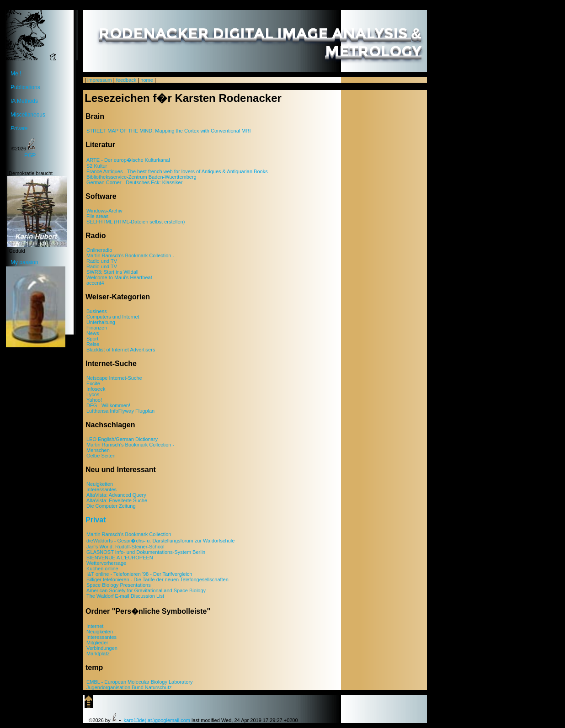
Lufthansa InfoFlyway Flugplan (120, 411)
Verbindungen (102, 648)
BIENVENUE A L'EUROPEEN (120, 558)
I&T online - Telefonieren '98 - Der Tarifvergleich (139, 574)
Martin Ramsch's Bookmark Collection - (130, 255)
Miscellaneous (28, 115)
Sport (92, 339)
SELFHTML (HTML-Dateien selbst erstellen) (136, 222)
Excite (93, 383)
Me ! (16, 74)
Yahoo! (94, 400)
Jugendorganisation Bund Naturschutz (129, 687)
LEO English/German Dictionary (122, 439)
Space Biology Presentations (119, 585)
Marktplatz (98, 654)
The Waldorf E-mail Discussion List (125, 596)
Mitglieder (97, 643)
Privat (96, 520)
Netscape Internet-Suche (114, 378)
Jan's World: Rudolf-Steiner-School (125, 547)
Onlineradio (99, 250)
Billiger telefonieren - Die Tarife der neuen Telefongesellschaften (157, 579)
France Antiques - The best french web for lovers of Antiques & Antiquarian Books (177, 171)
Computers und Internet (113, 317)
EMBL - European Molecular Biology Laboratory (140, 682)
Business (97, 311)
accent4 (95, 283)
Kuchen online (102, 569)
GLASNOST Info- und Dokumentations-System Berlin (146, 552)
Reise (93, 344)
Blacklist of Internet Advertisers (121, 350)
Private (19, 128)
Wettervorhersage (106, 563)
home (147, 80)
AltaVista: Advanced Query (116, 495)
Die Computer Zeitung (111, 506)
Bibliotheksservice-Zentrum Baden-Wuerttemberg (141, 177)
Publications (25, 87)
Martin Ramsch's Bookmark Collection (129, 534)
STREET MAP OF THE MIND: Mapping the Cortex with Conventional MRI (168, 131)
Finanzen (97, 328)
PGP (30, 155)
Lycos (93, 394)
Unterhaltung (101, 322)
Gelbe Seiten (101, 456)
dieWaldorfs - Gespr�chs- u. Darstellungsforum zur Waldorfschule (160, 541)
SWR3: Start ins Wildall (112, 272)
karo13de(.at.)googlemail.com (157, 720)
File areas (97, 216)
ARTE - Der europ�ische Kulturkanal (128, 160)
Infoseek (96, 389)
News (93, 333)
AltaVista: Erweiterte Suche (117, 500)
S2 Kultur (97, 166)
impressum (100, 80)
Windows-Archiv (104, 211)
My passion (36, 263)
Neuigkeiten (100, 484)
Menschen (98, 450)
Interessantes (101, 489)
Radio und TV (102, 261)
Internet (95, 626)
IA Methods (24, 101)
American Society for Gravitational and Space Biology (146, 590)
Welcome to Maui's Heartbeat (119, 277)
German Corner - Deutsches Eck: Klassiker (134, 182)
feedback (126, 80)
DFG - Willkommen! (108, 405)
